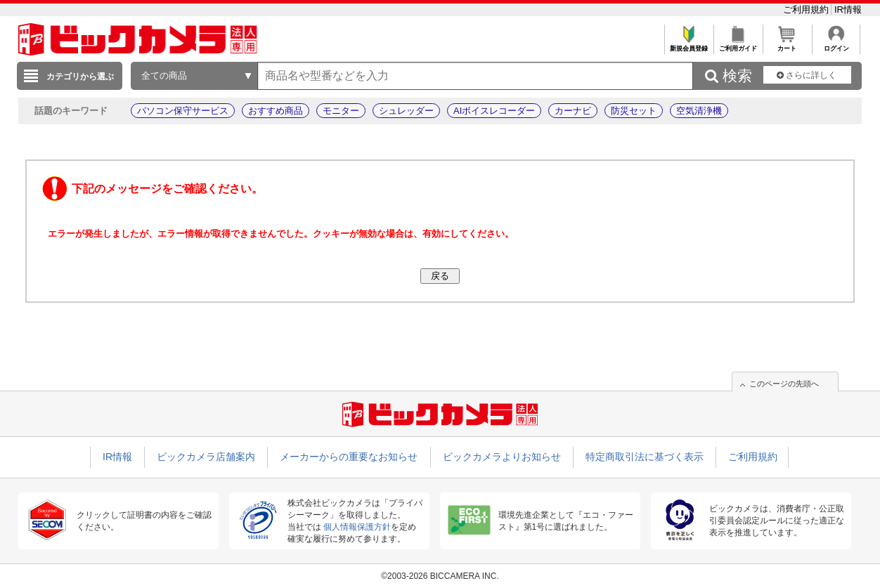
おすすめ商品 (276, 111)
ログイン (836, 45)
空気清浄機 (699, 111)
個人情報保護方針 (357, 527)
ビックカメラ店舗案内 (206, 457)
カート (787, 45)
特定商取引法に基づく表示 (645, 457)
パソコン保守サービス (183, 111)
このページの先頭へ (784, 384)
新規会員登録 (688, 45)
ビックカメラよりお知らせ (502, 457)
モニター (341, 111)
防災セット (634, 111)
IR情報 (848, 9)
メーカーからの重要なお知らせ (349, 457)
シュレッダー (406, 111)
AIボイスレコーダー (494, 111)
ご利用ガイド (738, 45)
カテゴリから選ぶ (80, 77)
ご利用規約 (807, 9)
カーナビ (573, 111)
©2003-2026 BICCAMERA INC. (440, 576)
